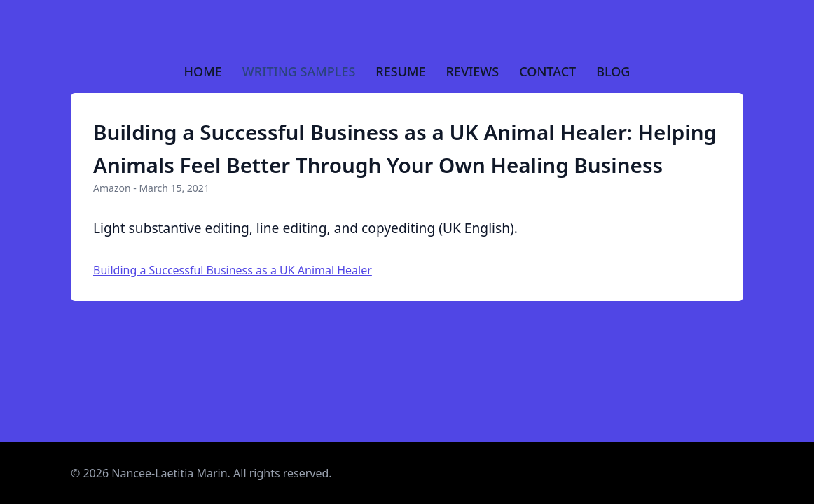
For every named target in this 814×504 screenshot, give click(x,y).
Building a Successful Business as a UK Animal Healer (233, 270)
